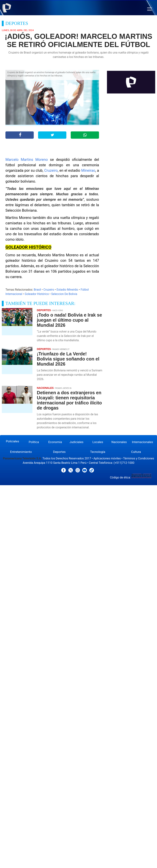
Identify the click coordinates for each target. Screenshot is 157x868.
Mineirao (88, 170)
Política (34, 442)
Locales (98, 442)
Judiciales (76, 442)
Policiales (12, 441)
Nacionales (119, 442)
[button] (149, 9)
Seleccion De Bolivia (64, 294)
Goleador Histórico (37, 294)
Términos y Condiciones (139, 458)
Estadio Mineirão (67, 290)
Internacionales (142, 442)
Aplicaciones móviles (107, 458)
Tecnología (98, 452)
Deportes (59, 452)
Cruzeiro (51, 170)
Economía (55, 442)
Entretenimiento (21, 452)
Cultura (136, 452)
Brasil (37, 290)
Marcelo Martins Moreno (27, 160)
